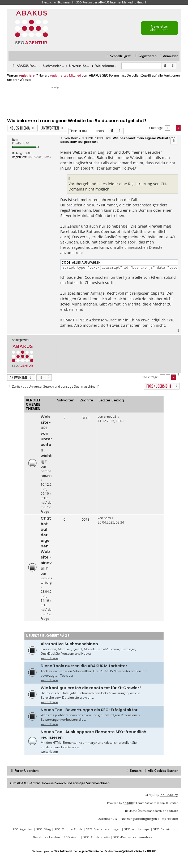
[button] (167, 128)
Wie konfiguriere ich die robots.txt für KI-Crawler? (91, 688)
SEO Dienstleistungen (103, 829)
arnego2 (110, 416)
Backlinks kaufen (47, 837)
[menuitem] (168, 56)
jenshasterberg (46, 580)
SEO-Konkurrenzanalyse (133, 837)
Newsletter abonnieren (159, 28)
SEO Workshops (137, 829)
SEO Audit (72, 837)
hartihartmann (46, 473)
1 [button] (173, 128)
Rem (15, 139)
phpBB (128, 803)
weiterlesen (49, 658)
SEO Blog (44, 829)
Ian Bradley (169, 795)
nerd (107, 518)
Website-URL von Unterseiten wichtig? (46, 439)
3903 (28, 153)
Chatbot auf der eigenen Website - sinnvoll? (46, 543)
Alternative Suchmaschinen (69, 644)
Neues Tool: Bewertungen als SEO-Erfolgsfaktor (89, 710)
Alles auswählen (86, 263)
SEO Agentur (23, 829)
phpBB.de (170, 811)
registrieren (28, 76)
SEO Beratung (164, 829)
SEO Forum (84, 2)
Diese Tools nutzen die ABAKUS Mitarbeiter (84, 666)
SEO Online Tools (69, 829)
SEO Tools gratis (97, 837)
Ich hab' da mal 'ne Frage (46, 505)
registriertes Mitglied (65, 76)
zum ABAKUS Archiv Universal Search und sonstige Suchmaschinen (60, 783)
